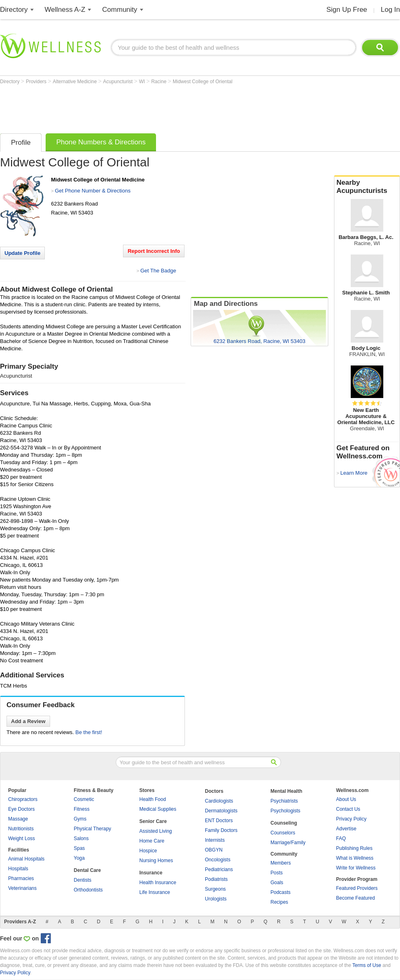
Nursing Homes (156, 861)
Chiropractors (23, 799)
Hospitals (18, 869)
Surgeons (215, 889)
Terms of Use (367, 965)
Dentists (82, 880)
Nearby (367, 187)
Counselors (283, 833)
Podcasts (280, 892)
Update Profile (22, 253)
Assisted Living (156, 831)
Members (281, 863)
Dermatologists (221, 811)
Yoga (79, 858)
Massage (18, 819)
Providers (37, 82)
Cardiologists (219, 801)
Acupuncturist (119, 82)
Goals (277, 883)
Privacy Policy (351, 819)
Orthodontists (88, 890)
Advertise (346, 829)
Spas (79, 848)
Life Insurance (155, 892)
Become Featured (355, 898)
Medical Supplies (158, 809)
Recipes (279, 902)
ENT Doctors (219, 821)
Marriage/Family (288, 843)
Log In (390, 10)
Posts (277, 873)
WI (143, 82)
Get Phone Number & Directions (93, 191)
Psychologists (285, 811)
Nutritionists (21, 829)
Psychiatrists (284, 801)
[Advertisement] (148, 107)
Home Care (152, 841)
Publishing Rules (354, 848)
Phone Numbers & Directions (101, 142)
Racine (159, 82)
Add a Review (28, 721)
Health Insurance (158, 883)
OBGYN (214, 850)
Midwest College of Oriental (203, 82)
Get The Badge (158, 271)
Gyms (80, 819)
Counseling (284, 823)
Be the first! (89, 732)
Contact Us (348, 809)
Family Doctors (221, 830)
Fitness (82, 809)
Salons (81, 838)
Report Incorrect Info (154, 251)
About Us (346, 799)
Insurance (151, 873)
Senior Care (153, 821)
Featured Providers (357, 888)
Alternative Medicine (76, 82)
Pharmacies (21, 878)
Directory (14, 10)
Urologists (216, 899)
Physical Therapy (92, 829)
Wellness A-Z (65, 10)
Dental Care (87, 870)
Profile (21, 143)
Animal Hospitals (26, 859)
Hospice (148, 851)
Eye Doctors (21, 809)
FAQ (341, 838)
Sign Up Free (347, 10)
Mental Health (286, 791)
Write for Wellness (356, 868)
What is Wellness (355, 858)
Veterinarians (22, 888)
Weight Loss (22, 838)
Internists (215, 840)
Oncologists (218, 860)
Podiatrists (216, 879)
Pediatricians (219, 869)
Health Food (153, 799)
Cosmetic (84, 799)
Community (120, 10)
